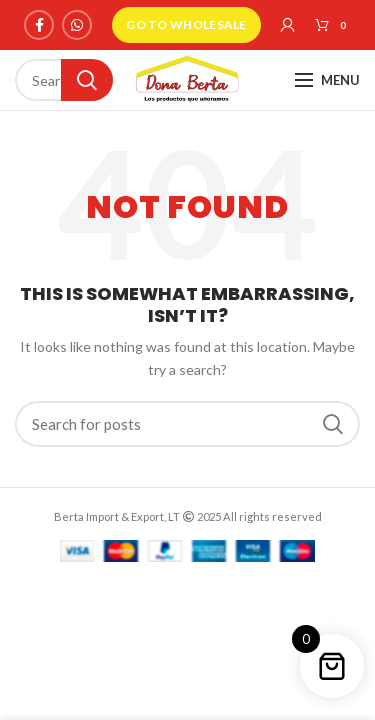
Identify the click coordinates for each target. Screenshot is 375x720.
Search (87, 80)
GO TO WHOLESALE (186, 24)
